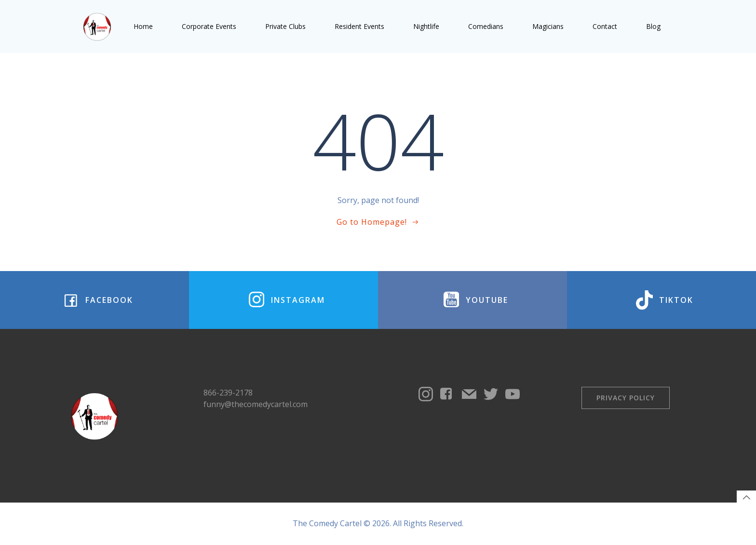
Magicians (548, 26)
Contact (605, 26)
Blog (653, 26)
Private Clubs (285, 26)
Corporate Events (209, 26)
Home (143, 26)
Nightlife (426, 26)
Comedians (486, 26)
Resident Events (359, 26)
